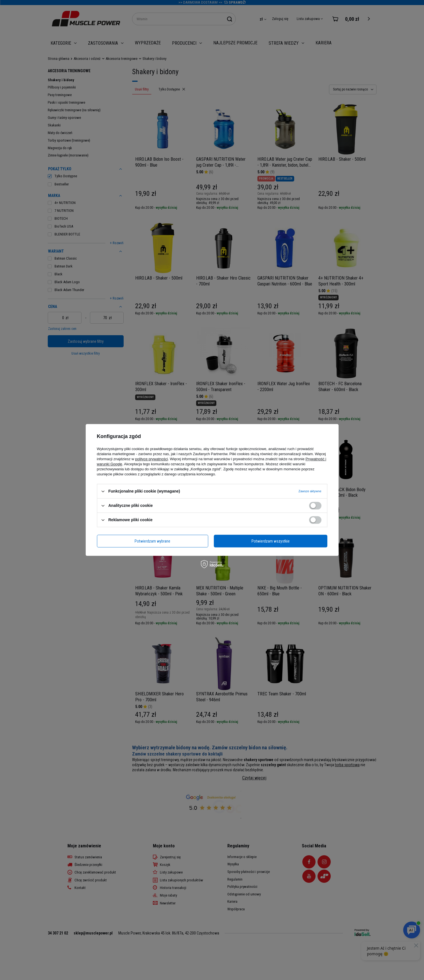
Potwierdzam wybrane (152, 541)
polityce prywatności (151, 459)
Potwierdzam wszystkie (271, 541)
